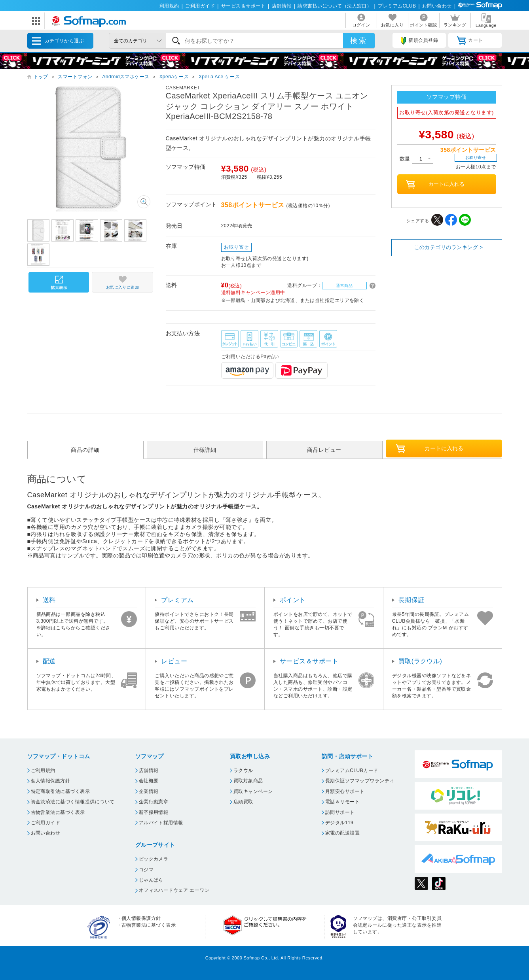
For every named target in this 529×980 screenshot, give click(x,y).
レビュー (174, 661)
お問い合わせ (437, 6)
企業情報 (149, 791)
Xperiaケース (174, 77)
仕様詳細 (205, 450)
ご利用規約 (43, 770)
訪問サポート (340, 812)
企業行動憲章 (154, 802)
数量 (416, 159)
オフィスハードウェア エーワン (174, 890)
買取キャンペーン (253, 791)
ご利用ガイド (200, 6)
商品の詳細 (85, 450)
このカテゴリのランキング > (449, 247)
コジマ (146, 870)
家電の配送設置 (342, 833)
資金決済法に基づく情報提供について (73, 802)
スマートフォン (75, 77)
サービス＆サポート (243, 6)
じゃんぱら (151, 880)
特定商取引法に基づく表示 (61, 791)
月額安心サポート (345, 791)
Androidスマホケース (126, 77)
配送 (49, 661)
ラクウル (243, 770)
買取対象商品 (248, 781)
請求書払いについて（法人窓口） (335, 6)
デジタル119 (339, 823)
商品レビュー (324, 450)
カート (470, 41)
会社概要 (149, 781)
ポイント (293, 600)
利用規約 (169, 6)
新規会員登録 (419, 41)
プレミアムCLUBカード (352, 770)
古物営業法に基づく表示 (58, 812)
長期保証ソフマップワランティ (360, 781)
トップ (41, 77)
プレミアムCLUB (397, 6)
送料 (49, 600)
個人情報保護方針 (51, 781)
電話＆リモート (342, 802)
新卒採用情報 (154, 812)
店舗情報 (282, 6)
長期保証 (411, 600)
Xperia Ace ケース (219, 77)
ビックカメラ (154, 859)
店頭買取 (243, 802)
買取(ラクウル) (420, 661)
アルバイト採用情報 (161, 823)
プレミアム (177, 600)
